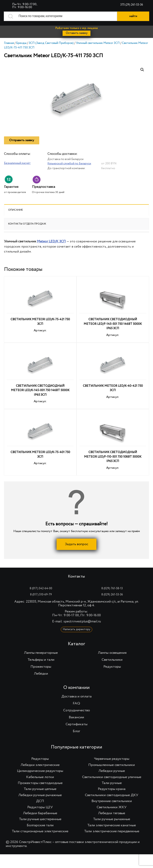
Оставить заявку (77, 33)
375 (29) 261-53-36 (132, 5)
